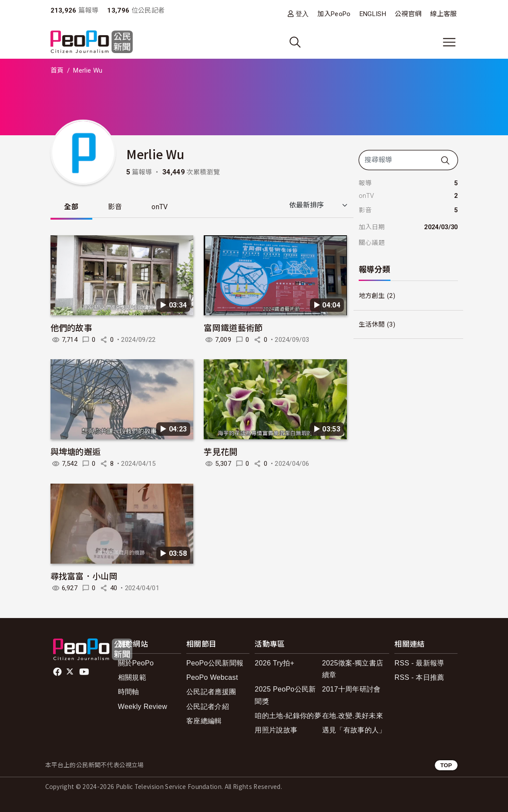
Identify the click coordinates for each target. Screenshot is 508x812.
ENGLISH (373, 14)
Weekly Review (143, 707)
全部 (72, 207)
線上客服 (443, 14)
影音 (115, 207)
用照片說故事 (276, 730)
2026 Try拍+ (274, 663)
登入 (302, 14)
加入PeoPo (334, 14)
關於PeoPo (136, 663)
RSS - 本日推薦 (419, 677)
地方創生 (372, 296)
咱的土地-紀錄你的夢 (288, 716)
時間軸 (129, 692)
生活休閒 (372, 324)
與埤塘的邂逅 (76, 452)
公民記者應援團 (211, 692)
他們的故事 (72, 327)
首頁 (57, 70)
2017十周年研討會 (352, 690)
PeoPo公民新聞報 (215, 663)
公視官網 (408, 14)
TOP (446, 765)
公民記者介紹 (208, 707)
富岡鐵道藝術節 (233, 327)
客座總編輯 (204, 721)
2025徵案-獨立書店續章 (353, 669)
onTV (160, 207)
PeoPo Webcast (212, 677)
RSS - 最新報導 (419, 663)
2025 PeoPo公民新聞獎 (285, 695)
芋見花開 (220, 452)
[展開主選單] (449, 42)
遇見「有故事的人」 (354, 730)
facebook (58, 672)
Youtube (85, 672)
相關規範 (132, 677)
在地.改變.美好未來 (353, 716)
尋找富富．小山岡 (84, 576)
